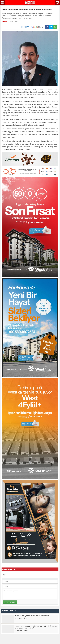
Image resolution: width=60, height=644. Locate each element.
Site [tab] (5, 575)
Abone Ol (33, 27)
